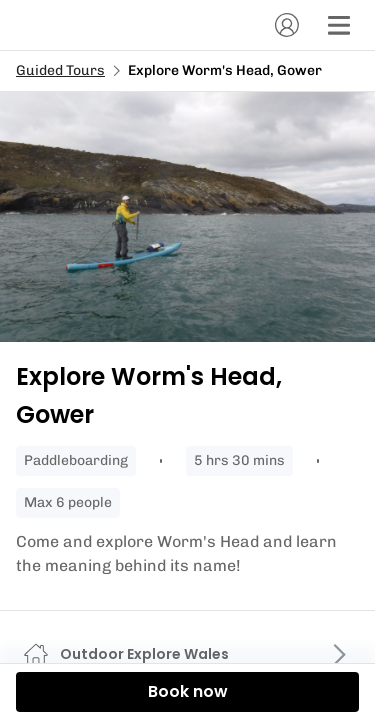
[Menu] (339, 25)
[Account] (287, 25)
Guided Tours (60, 70)
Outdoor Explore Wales (144, 654)
